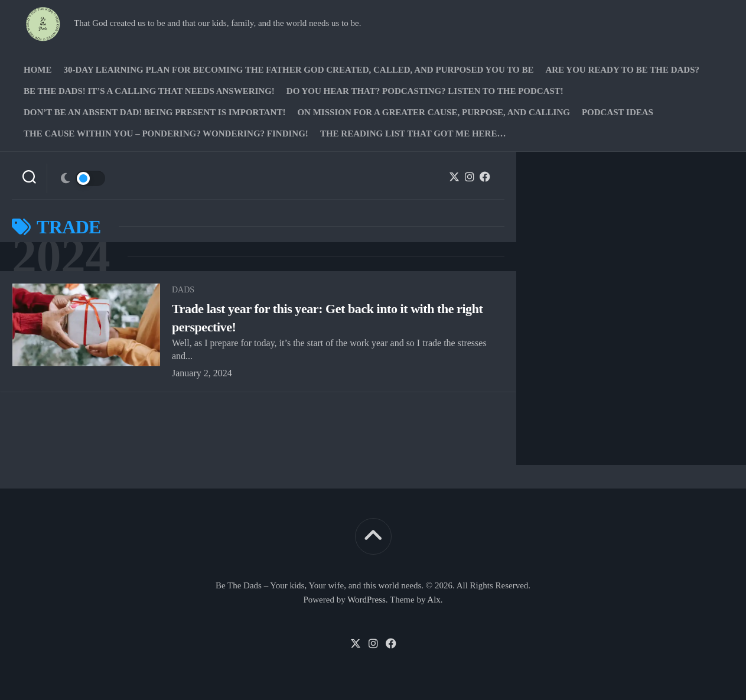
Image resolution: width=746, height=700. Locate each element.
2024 (61, 257)
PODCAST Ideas (618, 112)
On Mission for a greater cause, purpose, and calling (433, 112)
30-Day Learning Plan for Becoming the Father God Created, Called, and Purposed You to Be (299, 70)
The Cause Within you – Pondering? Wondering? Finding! (166, 134)
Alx (434, 600)
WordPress (367, 600)
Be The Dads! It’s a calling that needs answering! (149, 91)
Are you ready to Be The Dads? (622, 70)
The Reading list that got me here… (413, 134)
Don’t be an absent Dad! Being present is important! (154, 112)
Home (38, 70)
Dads (183, 290)
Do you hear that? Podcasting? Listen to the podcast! (425, 91)
